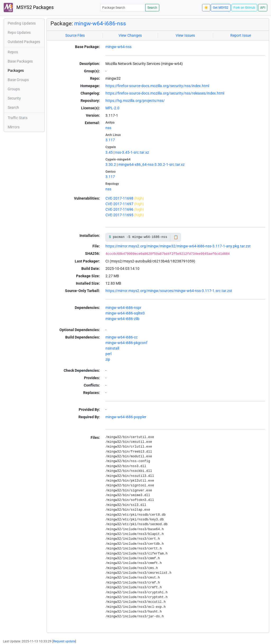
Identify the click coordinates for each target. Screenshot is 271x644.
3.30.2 (111, 164)
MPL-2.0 (112, 108)
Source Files (75, 35)
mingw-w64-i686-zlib (122, 319)
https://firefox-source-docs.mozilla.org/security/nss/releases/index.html (165, 93)
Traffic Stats (18, 118)
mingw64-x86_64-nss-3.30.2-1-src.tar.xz (151, 164)
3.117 (110, 140)
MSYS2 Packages (29, 8)
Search (152, 8)
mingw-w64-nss (118, 47)
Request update (64, 641)
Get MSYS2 (221, 8)
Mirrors (14, 127)
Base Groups (18, 80)
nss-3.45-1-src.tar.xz (132, 152)
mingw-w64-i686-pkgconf (126, 343)
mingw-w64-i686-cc (122, 337)
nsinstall (112, 348)
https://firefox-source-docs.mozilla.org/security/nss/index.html (157, 86)
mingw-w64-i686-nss (100, 23)
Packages (16, 70)
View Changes (130, 35)
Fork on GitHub (244, 8)
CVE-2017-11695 (119, 215)
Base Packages (20, 61)
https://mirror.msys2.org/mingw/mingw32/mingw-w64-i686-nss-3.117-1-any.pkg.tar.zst (178, 246)
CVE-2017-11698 (119, 198)
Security (14, 98)
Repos (13, 52)
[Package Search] (123, 8)
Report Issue (241, 35)
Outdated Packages (24, 42)
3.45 (109, 152)
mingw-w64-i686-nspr (123, 308)
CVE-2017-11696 (119, 209)
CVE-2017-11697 (119, 204)
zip (108, 359)
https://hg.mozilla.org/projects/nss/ (135, 101)
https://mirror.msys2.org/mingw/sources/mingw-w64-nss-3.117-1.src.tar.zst (169, 291)
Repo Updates (19, 32)
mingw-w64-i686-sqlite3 (125, 313)
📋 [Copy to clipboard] (176, 237)
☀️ (206, 8)
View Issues (185, 35)
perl (108, 354)
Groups (14, 89)
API (263, 8)
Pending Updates (22, 23)
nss (108, 128)
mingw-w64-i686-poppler (126, 417)
